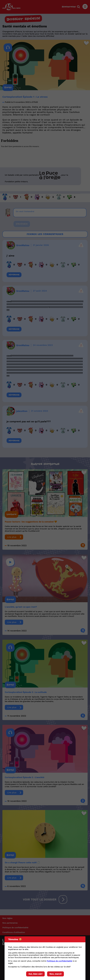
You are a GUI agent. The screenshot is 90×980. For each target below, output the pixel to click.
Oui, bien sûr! (35, 974)
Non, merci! (55, 974)
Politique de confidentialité (59, 961)
